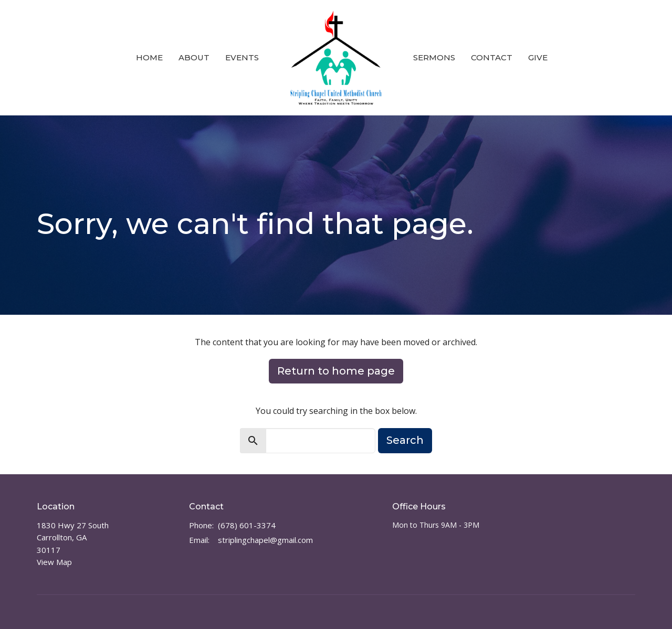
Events (242, 57)
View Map (54, 562)
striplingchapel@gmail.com (265, 540)
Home (149, 57)
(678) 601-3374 (247, 525)
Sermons (434, 57)
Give (538, 57)
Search (405, 440)
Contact (492, 57)
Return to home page (336, 371)
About (194, 57)
